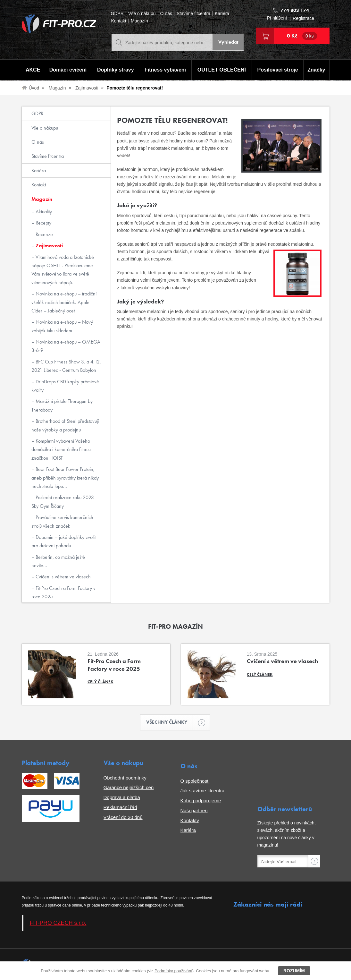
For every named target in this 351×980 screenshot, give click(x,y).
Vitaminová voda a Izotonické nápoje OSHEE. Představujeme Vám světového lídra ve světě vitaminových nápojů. (63, 270)
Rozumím (294, 971)
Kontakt (119, 21)
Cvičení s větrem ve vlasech (63, 577)
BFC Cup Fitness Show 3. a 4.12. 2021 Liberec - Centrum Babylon (66, 366)
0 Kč (302, 36)
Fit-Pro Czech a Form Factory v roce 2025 (63, 592)
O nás (166, 14)
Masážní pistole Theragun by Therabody (62, 405)
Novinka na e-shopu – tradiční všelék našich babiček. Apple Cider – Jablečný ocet (64, 302)
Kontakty (190, 821)
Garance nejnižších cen (129, 788)
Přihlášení (277, 18)
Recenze (44, 234)
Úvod (34, 88)
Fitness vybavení (165, 70)
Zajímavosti (87, 88)
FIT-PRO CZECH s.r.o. (58, 924)
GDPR (117, 14)
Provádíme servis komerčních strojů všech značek (62, 521)
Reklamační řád (120, 808)
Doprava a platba (122, 798)
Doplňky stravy (115, 70)
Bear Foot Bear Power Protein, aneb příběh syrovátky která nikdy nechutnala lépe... (65, 478)
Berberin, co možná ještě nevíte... (58, 561)
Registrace (303, 18)
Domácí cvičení (67, 70)
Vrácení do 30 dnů (123, 818)
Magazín (139, 21)
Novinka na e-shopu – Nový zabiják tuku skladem (62, 326)
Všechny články (170, 723)
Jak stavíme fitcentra (203, 791)
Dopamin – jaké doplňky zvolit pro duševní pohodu (63, 541)
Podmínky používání (173, 971)
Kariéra (222, 14)
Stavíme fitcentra (193, 14)
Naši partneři (194, 811)
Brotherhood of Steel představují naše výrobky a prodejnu (65, 425)
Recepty (43, 223)
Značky (317, 70)
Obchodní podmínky (125, 778)
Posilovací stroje (278, 70)
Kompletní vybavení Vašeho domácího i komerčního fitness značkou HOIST (61, 449)
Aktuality (43, 212)
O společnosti (195, 781)
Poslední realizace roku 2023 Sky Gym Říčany (63, 502)
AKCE (33, 70)
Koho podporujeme (201, 801)
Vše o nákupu (142, 14)
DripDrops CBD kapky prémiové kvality (65, 386)
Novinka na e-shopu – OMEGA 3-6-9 (66, 346)
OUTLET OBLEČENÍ (222, 70)
